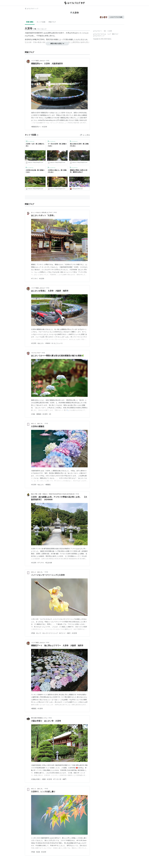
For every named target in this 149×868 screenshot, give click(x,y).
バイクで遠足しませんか (38, 61)
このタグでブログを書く (116, 17)
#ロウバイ (62, 633)
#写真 (33, 633)
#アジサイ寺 (57, 779)
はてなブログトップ (99, 36)
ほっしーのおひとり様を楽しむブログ (42, 212)
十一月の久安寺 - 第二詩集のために (57, 145)
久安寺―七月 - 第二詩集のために (35, 145)
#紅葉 (38, 852)
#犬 (50, 414)
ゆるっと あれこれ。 (37, 423)
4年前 (50, 718)
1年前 (48, 61)
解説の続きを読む (57, 43)
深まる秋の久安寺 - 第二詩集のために (79, 145)
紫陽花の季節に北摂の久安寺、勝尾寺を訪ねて (79, 171)
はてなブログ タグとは (99, 34)
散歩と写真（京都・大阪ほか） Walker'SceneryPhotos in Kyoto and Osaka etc (53, 494)
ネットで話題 (41, 22)
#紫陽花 (39, 414)
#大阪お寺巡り (36, 779)
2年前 (55, 212)
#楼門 (64, 779)
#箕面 (44, 779)
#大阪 (33, 414)
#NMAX (48, 343)
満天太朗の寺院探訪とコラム (39, 718)
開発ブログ (115, 34)
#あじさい (41, 343)
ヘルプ (109, 34)
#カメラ (39, 633)
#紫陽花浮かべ (36, 127)
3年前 (48, 643)
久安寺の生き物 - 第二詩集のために (35, 171)
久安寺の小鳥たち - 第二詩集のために (57, 171)
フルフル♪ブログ (36, 353)
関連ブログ (52, 22)
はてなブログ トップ (32, 9)
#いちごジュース (57, 343)
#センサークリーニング (50, 633)
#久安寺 (44, 127)
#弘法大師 (49, 563)
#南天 (69, 633)
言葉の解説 (30, 22)
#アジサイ (34, 279)
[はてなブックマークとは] (37, 135)
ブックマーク (30, 141)
